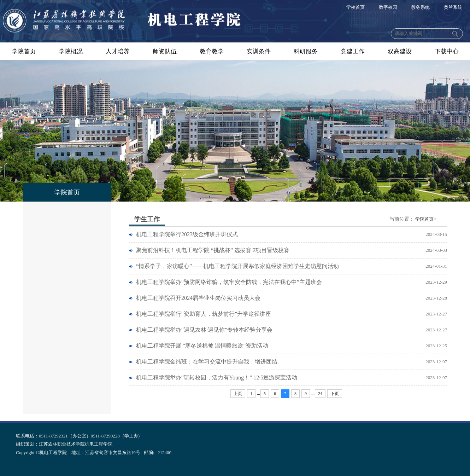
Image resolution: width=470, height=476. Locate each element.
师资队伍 (165, 51)
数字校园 (388, 7)
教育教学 (212, 51)
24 (320, 394)
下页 (335, 394)
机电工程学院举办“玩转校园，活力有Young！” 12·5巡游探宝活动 (217, 378)
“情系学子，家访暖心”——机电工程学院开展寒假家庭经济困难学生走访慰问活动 (237, 266)
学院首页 (24, 51)
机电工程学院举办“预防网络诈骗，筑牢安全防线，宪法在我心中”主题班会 (229, 282)
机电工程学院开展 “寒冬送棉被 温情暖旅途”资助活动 (202, 346)
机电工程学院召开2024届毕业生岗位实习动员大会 (198, 298)
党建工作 (353, 51)
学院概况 (71, 51)
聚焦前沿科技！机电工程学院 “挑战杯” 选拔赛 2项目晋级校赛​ (213, 250)
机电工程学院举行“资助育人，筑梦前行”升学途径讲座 (204, 314)
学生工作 (147, 219)
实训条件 (259, 51)
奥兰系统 (453, 7)
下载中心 (447, 51)
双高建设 (400, 51)
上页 (238, 394)
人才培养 (118, 51)
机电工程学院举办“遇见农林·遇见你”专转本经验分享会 (204, 330)
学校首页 (356, 7)
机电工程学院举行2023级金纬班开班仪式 (187, 234)
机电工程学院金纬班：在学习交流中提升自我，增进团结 (207, 362)
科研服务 (306, 51)
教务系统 (421, 7)
